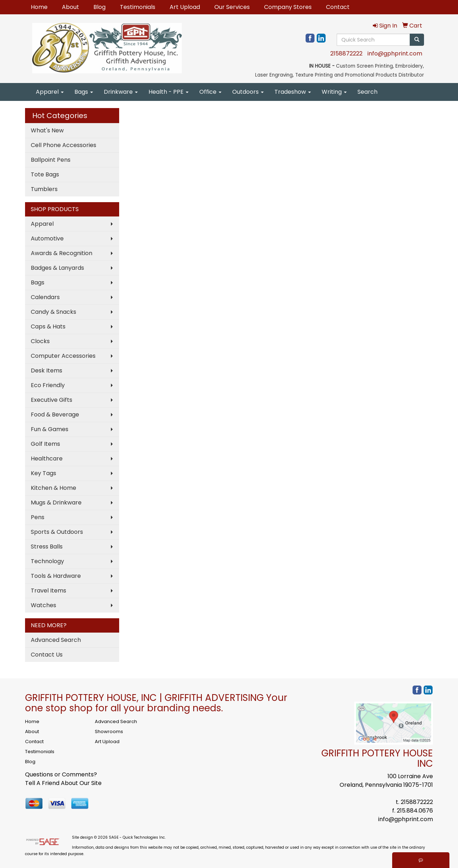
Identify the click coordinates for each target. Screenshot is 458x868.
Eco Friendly (48, 385)
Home (39, 7)
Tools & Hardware (56, 576)
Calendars (45, 297)
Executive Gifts (52, 400)
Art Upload (185, 7)
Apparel (50, 92)
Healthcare (47, 459)
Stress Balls (47, 547)
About (70, 7)
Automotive (47, 238)
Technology (47, 561)
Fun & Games (50, 429)
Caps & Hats (48, 326)
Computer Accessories (63, 356)
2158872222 (346, 53)
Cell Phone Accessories (64, 145)
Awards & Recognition (62, 253)
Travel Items (48, 591)
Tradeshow (293, 92)
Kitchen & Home (53, 488)
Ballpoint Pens (51, 160)
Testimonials (138, 7)
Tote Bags (45, 174)
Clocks (40, 341)
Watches (43, 605)
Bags (84, 92)
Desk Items (47, 370)
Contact (338, 7)
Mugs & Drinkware (56, 503)
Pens (38, 517)
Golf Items (45, 444)
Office (210, 92)
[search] (417, 40)
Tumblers (44, 189)
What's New (47, 130)
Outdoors (248, 92)
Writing (334, 92)
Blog (99, 7)
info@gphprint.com (395, 53)
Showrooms (109, 732)
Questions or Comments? (61, 774)
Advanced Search (56, 640)
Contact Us (47, 655)
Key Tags (43, 473)
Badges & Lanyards (57, 268)
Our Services (232, 7)
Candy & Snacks (53, 312)
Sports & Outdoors (57, 532)
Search (367, 92)
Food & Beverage (55, 415)
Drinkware (121, 92)
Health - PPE (169, 92)
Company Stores (288, 7)
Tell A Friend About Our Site (63, 783)
